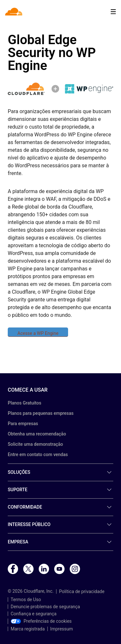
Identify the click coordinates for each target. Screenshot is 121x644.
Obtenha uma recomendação (37, 434)
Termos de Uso (26, 600)
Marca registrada (28, 629)
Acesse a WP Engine (38, 333)
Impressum (62, 629)
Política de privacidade (82, 591)
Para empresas (23, 424)
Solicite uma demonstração (35, 444)
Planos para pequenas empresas (41, 413)
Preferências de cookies (41, 621)
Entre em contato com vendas (38, 454)
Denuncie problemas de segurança (45, 607)
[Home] (14, 12)
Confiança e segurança (34, 614)
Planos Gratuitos (25, 403)
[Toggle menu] (113, 12)
